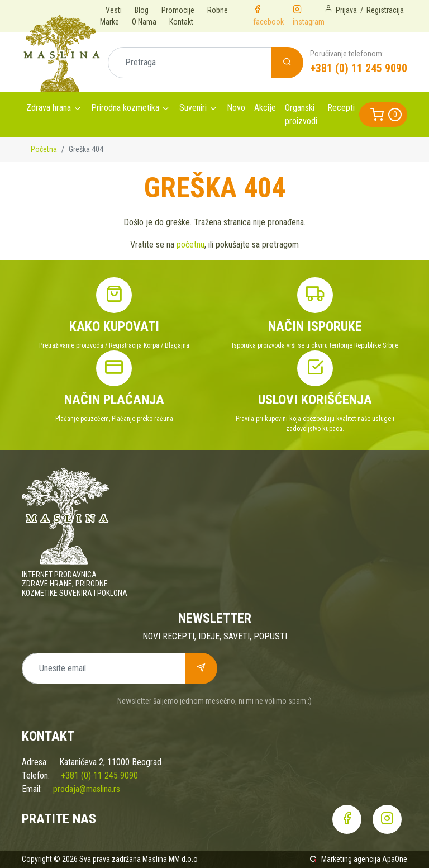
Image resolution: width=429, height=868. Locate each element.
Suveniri (193, 108)
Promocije (178, 10)
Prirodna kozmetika (125, 108)
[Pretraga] (190, 63)
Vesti (114, 10)
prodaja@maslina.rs (87, 789)
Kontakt (181, 22)
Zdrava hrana (49, 108)
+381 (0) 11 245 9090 (359, 68)
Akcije (265, 108)
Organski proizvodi (301, 114)
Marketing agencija (351, 859)
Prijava (346, 10)
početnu (190, 245)
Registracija (385, 10)
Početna (44, 149)
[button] (383, 115)
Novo (236, 108)
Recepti (341, 108)
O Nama (144, 22)
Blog (142, 10)
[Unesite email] (104, 668)
